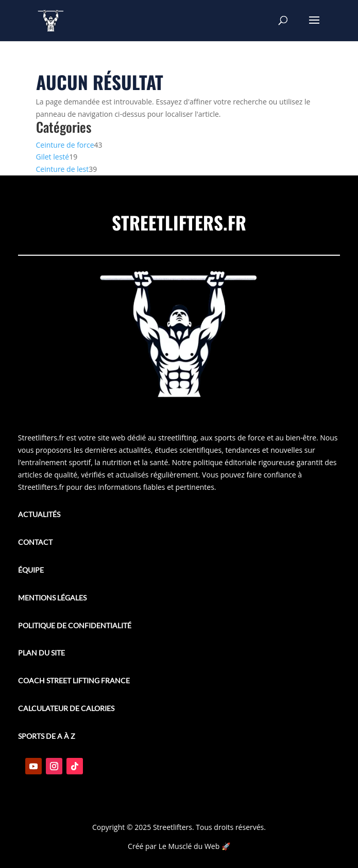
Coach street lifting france (74, 680)
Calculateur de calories (66, 708)
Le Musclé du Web (189, 846)
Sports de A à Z (47, 736)
